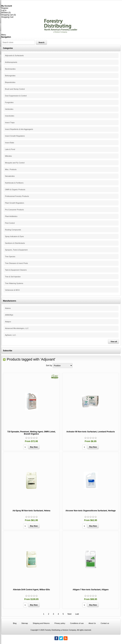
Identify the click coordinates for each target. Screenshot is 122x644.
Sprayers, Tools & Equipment (16, 250)
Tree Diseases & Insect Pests (17, 263)
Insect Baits (10, 143)
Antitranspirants (11, 62)
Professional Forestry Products (17, 196)
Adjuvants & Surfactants (14, 56)
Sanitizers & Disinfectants (15, 243)
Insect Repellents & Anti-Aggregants (19, 129)
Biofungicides (10, 76)
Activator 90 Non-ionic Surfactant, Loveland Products (91, 432)
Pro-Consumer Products (14, 210)
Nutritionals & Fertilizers (14, 183)
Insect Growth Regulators (15, 136)
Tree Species (10, 257)
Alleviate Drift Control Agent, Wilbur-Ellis (31, 590)
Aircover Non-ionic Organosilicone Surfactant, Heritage (91, 511)
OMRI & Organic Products (15, 190)
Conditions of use (77, 623)
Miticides (8, 156)
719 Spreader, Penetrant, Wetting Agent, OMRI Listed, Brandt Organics (31, 433)
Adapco (8, 322)
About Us (92, 623)
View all (114, 342)
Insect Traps (10, 123)
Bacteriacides (10, 69)
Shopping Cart (7, 17)
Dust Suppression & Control (16, 96)
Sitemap (25, 623)
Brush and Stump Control (15, 89)
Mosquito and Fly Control (15, 163)
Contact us (105, 623)
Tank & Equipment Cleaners (16, 270)
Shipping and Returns (41, 623)
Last (77, 614)
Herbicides (9, 109)
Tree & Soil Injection (13, 277)
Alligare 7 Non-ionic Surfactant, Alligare (91, 590)
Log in (4, 10)
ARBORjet (9, 315)
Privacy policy (60, 623)
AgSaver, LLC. (11, 335)
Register (5, 8)
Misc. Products (11, 169)
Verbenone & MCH (12, 290)
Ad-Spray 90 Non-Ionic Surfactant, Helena (31, 511)
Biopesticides (10, 82)
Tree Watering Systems (14, 283)
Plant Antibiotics (11, 216)
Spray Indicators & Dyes (14, 236)
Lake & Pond (10, 149)
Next (69, 614)
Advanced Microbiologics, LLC (17, 328)
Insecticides (10, 116)
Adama (8, 308)
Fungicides (9, 102)
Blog (15, 623)
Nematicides (10, 176)
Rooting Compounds (13, 230)
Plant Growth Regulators (15, 203)
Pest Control (10, 223)
